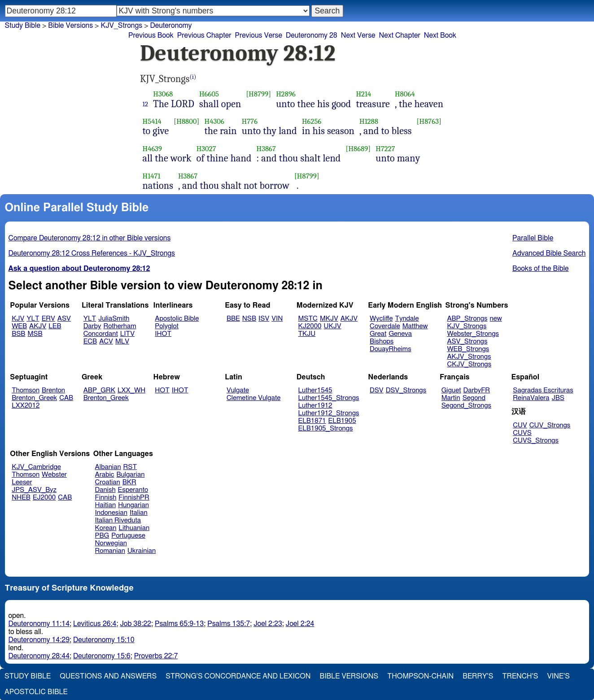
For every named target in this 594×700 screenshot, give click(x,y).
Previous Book (151, 35)
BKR (129, 482)
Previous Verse (259, 35)
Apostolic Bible (36, 692)
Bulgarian (130, 475)
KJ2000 (310, 326)
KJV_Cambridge (36, 467)
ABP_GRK (99, 390)
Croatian (108, 482)
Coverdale (385, 326)
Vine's (559, 676)
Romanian (110, 551)
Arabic (105, 475)
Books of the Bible (541, 269)
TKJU (307, 334)
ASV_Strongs (467, 341)
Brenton (53, 390)
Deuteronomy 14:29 (39, 640)
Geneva (400, 334)
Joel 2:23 (268, 624)
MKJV (329, 319)
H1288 (369, 121)
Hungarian (133, 505)
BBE (233, 319)
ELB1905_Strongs (326, 428)
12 (146, 104)
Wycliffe (381, 319)
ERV (48, 319)
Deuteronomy (171, 26)
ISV (264, 319)
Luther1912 (315, 406)
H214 (363, 94)
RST (130, 467)
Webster (54, 475)
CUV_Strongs (550, 425)
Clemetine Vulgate (253, 398)
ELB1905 (342, 421)
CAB (66, 398)
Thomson (26, 390)
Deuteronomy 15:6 (102, 656)
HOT (162, 390)
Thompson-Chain (420, 676)
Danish (105, 490)
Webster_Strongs (473, 334)
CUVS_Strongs (536, 441)
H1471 (152, 176)
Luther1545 (315, 390)
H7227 (385, 149)
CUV (520, 425)
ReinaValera (531, 398)
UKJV (333, 326)
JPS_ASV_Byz (34, 490)
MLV (122, 341)
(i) (193, 77)
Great (378, 334)
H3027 (206, 149)
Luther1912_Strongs (329, 413)
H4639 (153, 149)
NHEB (21, 498)
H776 (250, 121)
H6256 (312, 121)
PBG (102, 536)
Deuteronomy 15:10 (104, 640)
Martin (451, 398)
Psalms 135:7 (229, 624)
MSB (35, 334)
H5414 (152, 121)
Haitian (106, 505)
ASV (64, 319)
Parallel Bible (533, 238)
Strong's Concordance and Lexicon (238, 676)
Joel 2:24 (300, 624)
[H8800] (186, 121)
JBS (558, 398)
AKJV (38, 326)
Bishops (382, 341)
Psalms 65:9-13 (179, 624)
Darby (92, 326)
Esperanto (133, 490)
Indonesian (111, 513)
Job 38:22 (135, 624)
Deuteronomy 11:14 (39, 624)
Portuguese (128, 536)
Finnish (106, 498)
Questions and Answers (108, 676)
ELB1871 (312, 421)
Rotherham (120, 326)
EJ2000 (44, 498)
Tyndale (407, 319)
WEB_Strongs (468, 349)
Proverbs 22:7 (156, 656)
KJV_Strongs (121, 26)
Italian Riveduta (118, 520)
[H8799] (258, 94)
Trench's (520, 676)
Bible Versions (70, 26)
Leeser (22, 482)
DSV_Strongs (406, 390)
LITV (127, 334)
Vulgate (238, 390)
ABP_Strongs (467, 319)
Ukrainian (142, 551)
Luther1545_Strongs (329, 398)
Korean (106, 528)
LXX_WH (131, 390)
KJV (18, 319)
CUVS (522, 433)
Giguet (451, 390)
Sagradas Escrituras (543, 390)
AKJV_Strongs (469, 357)
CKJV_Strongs (469, 364)
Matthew (415, 326)
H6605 (209, 94)
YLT (33, 319)
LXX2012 (26, 406)
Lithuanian (134, 528)
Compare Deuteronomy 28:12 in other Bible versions (90, 238)
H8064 (405, 94)
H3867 (266, 149)
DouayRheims (391, 349)
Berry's (478, 676)
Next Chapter (400, 35)
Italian (139, 513)
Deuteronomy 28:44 (39, 656)
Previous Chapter (204, 35)
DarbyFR (477, 390)
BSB (18, 334)
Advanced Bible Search (549, 253)
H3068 (163, 94)
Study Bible (23, 26)
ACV (106, 341)
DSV (377, 390)
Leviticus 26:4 (95, 624)
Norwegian (111, 543)
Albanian (108, 467)
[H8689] (358, 149)
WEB (19, 326)
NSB (249, 319)
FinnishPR (134, 498)
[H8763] (429, 121)
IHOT (163, 334)
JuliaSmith (114, 319)
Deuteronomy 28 (312, 35)
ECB (90, 341)
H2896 (286, 94)
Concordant (101, 334)
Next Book (440, 35)
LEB (55, 326)
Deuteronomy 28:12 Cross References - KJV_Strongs (92, 253)
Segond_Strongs (466, 406)
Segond (474, 398)
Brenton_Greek (34, 398)
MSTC (308, 319)
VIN (277, 319)
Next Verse (358, 35)
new (496, 319)
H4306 (214, 121)
